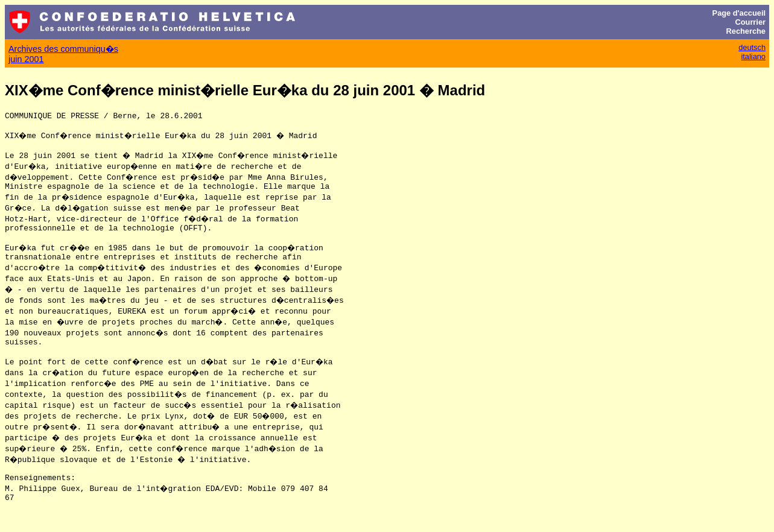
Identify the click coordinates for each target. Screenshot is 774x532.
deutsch (752, 47)
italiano (753, 56)
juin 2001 (26, 59)
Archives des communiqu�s (63, 49)
